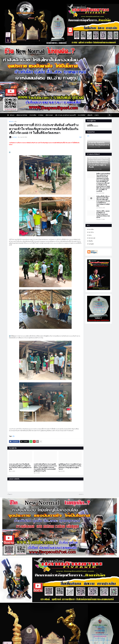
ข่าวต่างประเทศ (91, 238)
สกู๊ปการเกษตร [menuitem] (49, 115)
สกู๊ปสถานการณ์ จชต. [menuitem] (22, 115)
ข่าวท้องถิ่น (90, 241)
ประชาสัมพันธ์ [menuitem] (82, 115)
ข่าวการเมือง (90, 229)
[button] (9, 115)
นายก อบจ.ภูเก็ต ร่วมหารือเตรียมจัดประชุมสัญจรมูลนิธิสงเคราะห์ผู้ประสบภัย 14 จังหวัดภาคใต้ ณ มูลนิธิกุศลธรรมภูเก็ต (20, 467)
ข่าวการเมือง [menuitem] (33, 115)
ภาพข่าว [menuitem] (97, 115)
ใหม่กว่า (10, 494)
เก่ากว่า (81, 494)
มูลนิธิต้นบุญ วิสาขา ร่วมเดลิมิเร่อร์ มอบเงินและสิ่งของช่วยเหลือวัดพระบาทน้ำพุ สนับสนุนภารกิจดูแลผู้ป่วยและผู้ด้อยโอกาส (70, 467)
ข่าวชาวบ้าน (90, 232)
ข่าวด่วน (89, 235)
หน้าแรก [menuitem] (12, 115)
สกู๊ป (15, 122)
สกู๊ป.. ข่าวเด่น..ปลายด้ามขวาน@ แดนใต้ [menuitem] (65, 115)
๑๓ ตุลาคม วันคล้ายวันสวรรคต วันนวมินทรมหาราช (99, 144)
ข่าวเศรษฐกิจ (90, 244)
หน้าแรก (11, 122)
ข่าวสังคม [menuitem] (41, 115)
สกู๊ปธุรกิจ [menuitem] (90, 115)
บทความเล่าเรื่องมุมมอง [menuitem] (17, 119)
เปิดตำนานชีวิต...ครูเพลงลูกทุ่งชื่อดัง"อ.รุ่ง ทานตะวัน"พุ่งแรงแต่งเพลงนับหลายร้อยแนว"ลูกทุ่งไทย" (103, 214)
